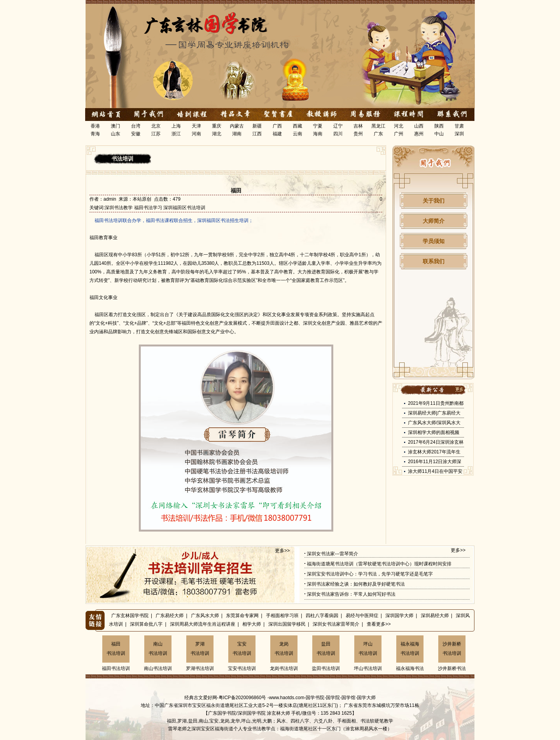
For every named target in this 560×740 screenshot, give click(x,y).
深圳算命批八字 (146, 624)
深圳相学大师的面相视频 (434, 432)
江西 (257, 134)
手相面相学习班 (282, 616)
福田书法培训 (116, 649)
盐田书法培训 (326, 649)
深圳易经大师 (435, 616)
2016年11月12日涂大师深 (435, 462)
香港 (95, 126)
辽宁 (338, 126)
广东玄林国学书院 (130, 616)
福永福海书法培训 (410, 649)
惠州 (419, 134)
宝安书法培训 (242, 649)
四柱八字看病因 (322, 616)
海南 (318, 134)
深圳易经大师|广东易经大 (434, 413)
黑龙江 (378, 126)
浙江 (176, 134)
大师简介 (434, 221)
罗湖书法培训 (200, 649)
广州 (399, 134)
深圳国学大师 (399, 616)
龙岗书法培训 (284, 649)
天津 (196, 126)
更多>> (282, 551)
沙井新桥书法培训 (452, 649)
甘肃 (459, 126)
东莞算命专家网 (242, 616)
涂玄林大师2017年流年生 (434, 452)
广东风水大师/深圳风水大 (434, 423)
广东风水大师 (205, 616)
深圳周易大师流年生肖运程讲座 (203, 624)
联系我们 (434, 261)
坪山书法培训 (368, 649)
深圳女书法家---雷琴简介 (332, 554)
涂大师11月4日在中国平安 (435, 471)
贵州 (358, 134)
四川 (338, 134)
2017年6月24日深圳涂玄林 (436, 442)
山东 (115, 134)
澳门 (115, 126)
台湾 (136, 126)
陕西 (439, 126)
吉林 (358, 126)
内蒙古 (237, 126)
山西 (419, 126)
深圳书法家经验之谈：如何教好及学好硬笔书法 (356, 584)
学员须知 (434, 241)
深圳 (459, 134)
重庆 (217, 126)
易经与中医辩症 (362, 616)
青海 (95, 134)
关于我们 (434, 201)
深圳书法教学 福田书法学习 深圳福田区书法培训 (155, 208)
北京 (156, 126)
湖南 (237, 134)
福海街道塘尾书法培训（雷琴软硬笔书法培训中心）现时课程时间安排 (379, 564)
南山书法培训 (158, 649)
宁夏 (318, 126)
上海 (176, 126)
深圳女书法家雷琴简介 (336, 624)
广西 (277, 126)
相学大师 (252, 624)
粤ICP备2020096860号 (242, 698)
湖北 (217, 134)
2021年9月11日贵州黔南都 (436, 403)
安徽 (136, 134)
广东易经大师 (170, 616)
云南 (297, 134)
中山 (439, 134)
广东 (378, 134)
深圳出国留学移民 (287, 624)
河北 (399, 126)
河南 (196, 134)
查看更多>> (379, 624)
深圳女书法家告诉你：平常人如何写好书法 (351, 594)
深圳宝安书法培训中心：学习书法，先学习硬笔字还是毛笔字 (370, 574)
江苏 (156, 134)
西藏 (297, 126)
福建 (277, 134)
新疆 (257, 126)
